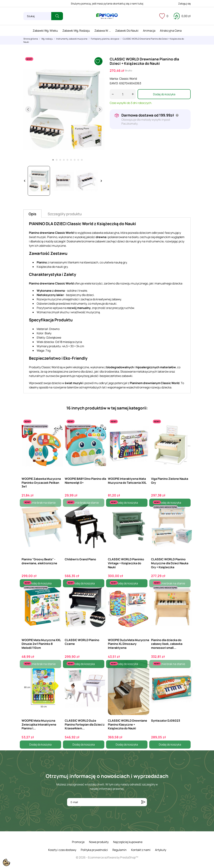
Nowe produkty (99, 842)
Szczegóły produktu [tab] (65, 214)
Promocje (78, 842)
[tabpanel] (64, 109)
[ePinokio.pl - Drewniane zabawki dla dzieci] (107, 16)
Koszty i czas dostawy (62, 850)
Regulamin (119, 850)
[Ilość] (123, 94)
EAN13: (114, 83)
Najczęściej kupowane (128, 842)
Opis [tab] (32, 214)
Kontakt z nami (141, 850)
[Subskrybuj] (143, 802)
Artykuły (161, 850)
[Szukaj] (37, 16)
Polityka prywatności (94, 850)
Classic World (128, 79)
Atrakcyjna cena (171, 31)
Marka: (114, 79)
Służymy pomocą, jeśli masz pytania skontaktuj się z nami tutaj (107, 4)
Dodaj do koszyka (164, 94)
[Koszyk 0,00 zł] (182, 16)
